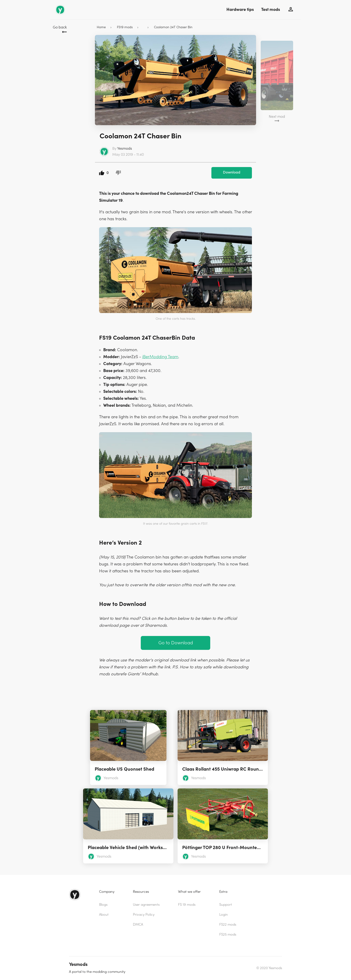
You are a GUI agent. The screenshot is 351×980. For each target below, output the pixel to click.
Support (226, 905)
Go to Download (176, 643)
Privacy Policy (144, 915)
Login (224, 915)
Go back (60, 27)
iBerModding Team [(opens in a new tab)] (160, 357)
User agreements (146, 905)
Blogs (103, 905)
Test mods (271, 10)
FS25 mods (228, 935)
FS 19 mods (187, 905)
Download (232, 172)
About (104, 915)
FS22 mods (228, 925)
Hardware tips (240, 10)
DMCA (138, 925)
